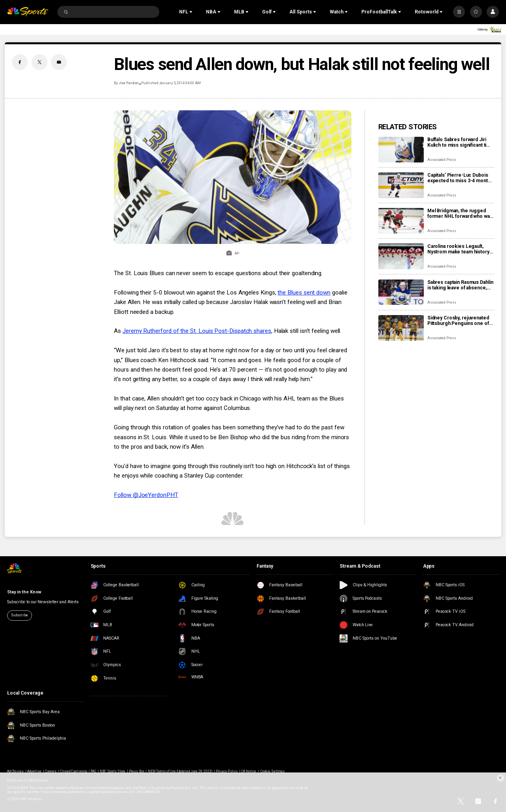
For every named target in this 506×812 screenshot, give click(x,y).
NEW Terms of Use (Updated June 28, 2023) (180, 771)
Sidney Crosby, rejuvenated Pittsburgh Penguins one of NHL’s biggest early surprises (461, 321)
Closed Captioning (74, 771)
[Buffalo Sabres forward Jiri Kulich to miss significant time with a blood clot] (401, 150)
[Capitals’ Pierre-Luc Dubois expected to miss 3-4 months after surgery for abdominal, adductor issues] (401, 185)
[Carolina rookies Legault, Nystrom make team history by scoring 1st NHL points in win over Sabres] (401, 256)
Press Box (136, 771)
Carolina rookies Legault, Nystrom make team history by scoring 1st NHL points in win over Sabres (459, 249)
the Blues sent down (304, 293)
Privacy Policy (227, 771)
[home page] (28, 12)
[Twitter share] (40, 62)
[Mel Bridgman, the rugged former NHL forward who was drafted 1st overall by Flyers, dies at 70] (401, 221)
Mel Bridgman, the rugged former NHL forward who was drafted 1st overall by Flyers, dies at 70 (460, 213)
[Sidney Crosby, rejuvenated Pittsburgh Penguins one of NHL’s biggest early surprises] (401, 328)
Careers (51, 771)
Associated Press (442, 160)
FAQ (93, 771)
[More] (459, 12)
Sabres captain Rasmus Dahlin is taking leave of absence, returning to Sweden (460, 285)
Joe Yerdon (128, 83)
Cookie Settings (273, 771)
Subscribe (19, 615)
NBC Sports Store (113, 771)
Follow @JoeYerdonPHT (146, 495)
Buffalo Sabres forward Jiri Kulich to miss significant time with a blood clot (461, 142)
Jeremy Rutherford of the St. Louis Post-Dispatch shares (197, 331)
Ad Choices (15, 771)
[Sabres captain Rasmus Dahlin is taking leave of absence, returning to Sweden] (401, 292)
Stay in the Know (24, 592)
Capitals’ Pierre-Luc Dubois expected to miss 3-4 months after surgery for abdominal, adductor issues (460, 178)
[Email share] (59, 62)
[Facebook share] (20, 62)
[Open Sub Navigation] (192, 12)
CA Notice (249, 771)
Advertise (34, 771)
